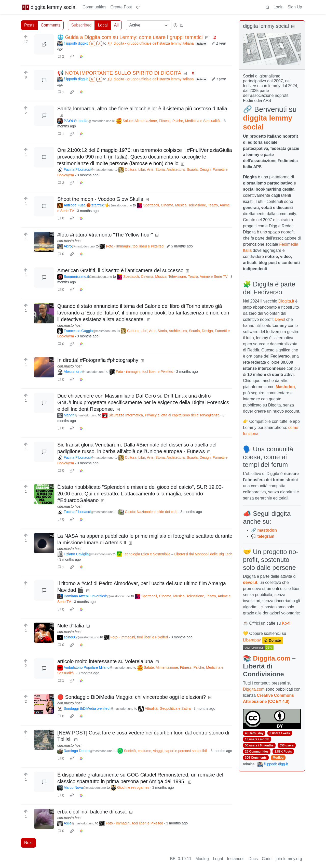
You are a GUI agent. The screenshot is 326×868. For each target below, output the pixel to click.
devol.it (250, 582)
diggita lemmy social (49, 7)
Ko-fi (286, 623)
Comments (51, 25)
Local (103, 25)
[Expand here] (44, 242)
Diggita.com (271, 658)
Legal (218, 859)
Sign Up (295, 7)
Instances (236, 859)
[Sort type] (149, 25)
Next (28, 843)
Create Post (121, 7)
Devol (280, 319)
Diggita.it (286, 301)
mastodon (267, 530)
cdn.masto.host (69, 241)
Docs (253, 859)
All (116, 25)
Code (267, 859)
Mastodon (285, 387)
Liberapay (252, 640)
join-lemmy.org (289, 859)
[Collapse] (293, 27)
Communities (94, 7)
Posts (29, 25)
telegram (266, 536)
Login (279, 7)
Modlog (278, 758)
